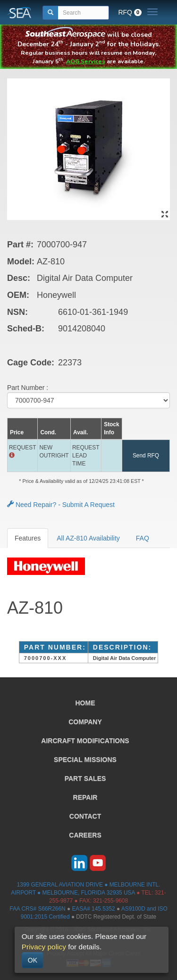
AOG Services (86, 61)
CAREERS (85, 835)
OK (33, 960)
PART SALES (85, 778)
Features (28, 538)
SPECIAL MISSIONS (85, 760)
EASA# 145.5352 (93, 909)
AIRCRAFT (85, 741)
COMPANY (85, 722)
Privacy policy (44, 947)
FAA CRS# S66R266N (37, 909)
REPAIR (85, 797)
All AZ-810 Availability (88, 538)
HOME (85, 703)
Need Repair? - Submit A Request (61, 505)
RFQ (130, 12)
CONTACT (85, 816)
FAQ (143, 538)
